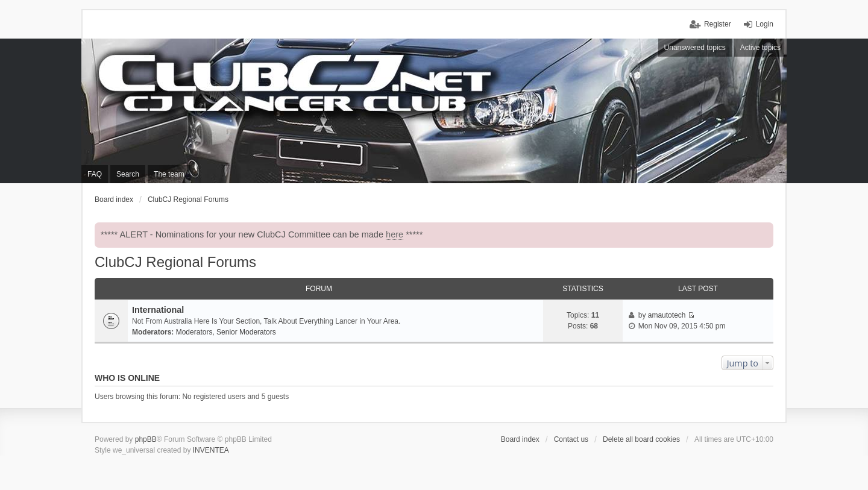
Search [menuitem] (128, 174)
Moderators (194, 332)
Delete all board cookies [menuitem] (641, 439)
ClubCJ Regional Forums (175, 262)
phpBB (146, 439)
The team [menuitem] (169, 174)
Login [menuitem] (765, 24)
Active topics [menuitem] (760, 48)
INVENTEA (211, 450)
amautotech (667, 315)
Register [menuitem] (718, 24)
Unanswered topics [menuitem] (695, 48)
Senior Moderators (246, 332)
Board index (520, 439)
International (158, 310)
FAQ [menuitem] (95, 174)
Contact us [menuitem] (571, 439)
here (395, 234)
